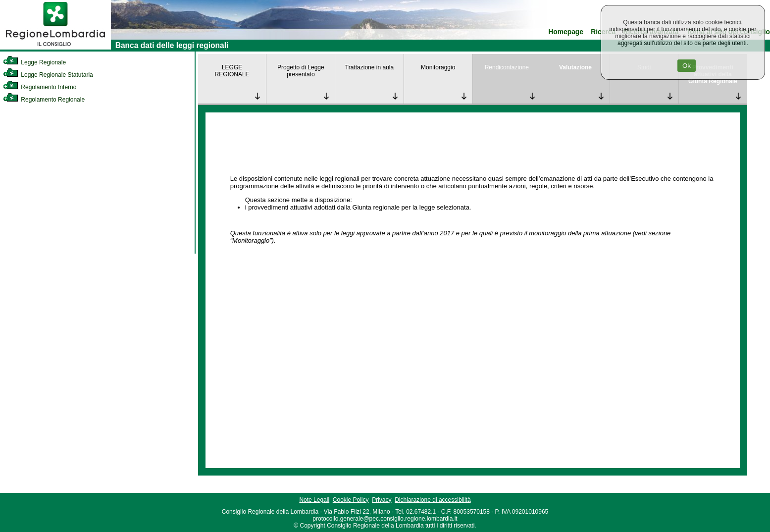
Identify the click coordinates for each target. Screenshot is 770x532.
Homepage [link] (566, 32)
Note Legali (314, 500)
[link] (55, 48)
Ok (687, 66)
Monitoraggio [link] (438, 67)
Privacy (382, 500)
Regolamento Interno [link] (40, 87)
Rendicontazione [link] (507, 67)
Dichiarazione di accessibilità (433, 500)
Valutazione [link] (575, 67)
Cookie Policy (351, 500)
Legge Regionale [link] (34, 62)
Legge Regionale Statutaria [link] (48, 75)
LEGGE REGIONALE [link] (232, 71)
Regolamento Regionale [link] (44, 100)
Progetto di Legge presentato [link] (301, 71)
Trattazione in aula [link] (369, 67)
